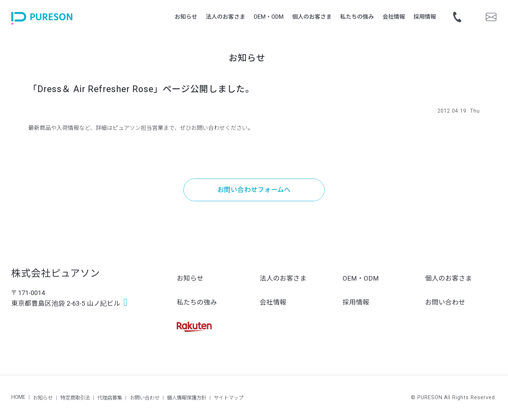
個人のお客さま (449, 279)
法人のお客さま (283, 279)
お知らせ (190, 279)
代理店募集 (110, 398)
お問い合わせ (445, 303)
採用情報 (356, 303)
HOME (18, 397)
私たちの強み (197, 303)
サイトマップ (229, 398)
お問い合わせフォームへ (254, 190)
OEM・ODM (361, 279)
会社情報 (273, 303)
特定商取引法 (75, 398)
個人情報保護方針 (187, 398)
